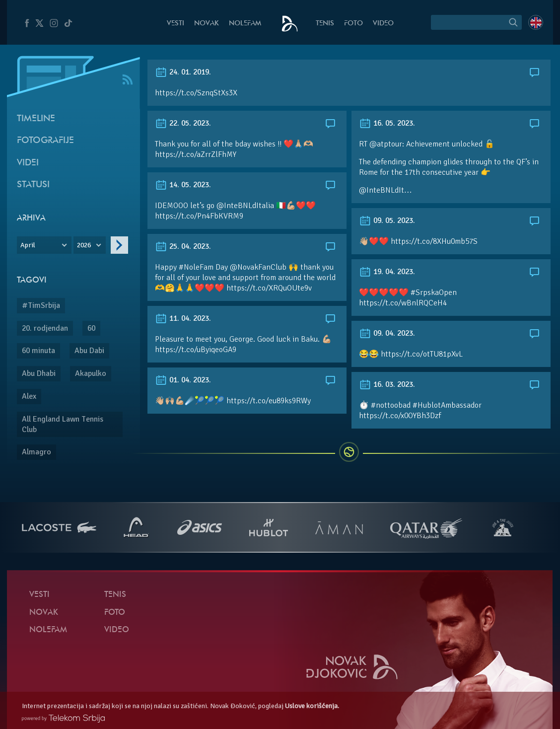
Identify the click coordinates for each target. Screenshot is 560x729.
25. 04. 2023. (183, 246)
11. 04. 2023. (183, 318)
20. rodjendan (45, 328)
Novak (207, 24)
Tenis (325, 24)
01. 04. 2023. (183, 380)
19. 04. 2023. (387, 272)
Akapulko (91, 373)
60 (91, 328)
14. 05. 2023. (183, 185)
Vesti (175, 24)
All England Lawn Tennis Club (63, 424)
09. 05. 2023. (387, 220)
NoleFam (245, 24)
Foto (353, 24)
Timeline (36, 119)
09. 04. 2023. (387, 333)
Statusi (33, 185)
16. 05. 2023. (387, 123)
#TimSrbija (41, 305)
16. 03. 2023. (387, 384)
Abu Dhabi (39, 373)
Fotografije (45, 141)
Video (383, 24)
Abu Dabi (89, 351)
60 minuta (38, 351)
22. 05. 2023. (183, 123)
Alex (29, 396)
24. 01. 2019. (183, 72)
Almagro (36, 452)
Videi (28, 163)
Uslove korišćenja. (312, 706)
